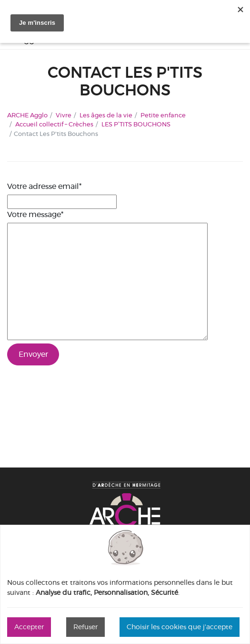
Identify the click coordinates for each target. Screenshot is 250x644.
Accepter (29, 627)
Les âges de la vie (106, 115)
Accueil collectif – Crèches (54, 124)
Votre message (35, 214)
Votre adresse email (44, 186)
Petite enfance (163, 115)
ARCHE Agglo (27, 115)
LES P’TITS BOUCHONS (136, 124)
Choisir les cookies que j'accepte (180, 627)
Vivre (64, 115)
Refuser (85, 627)
